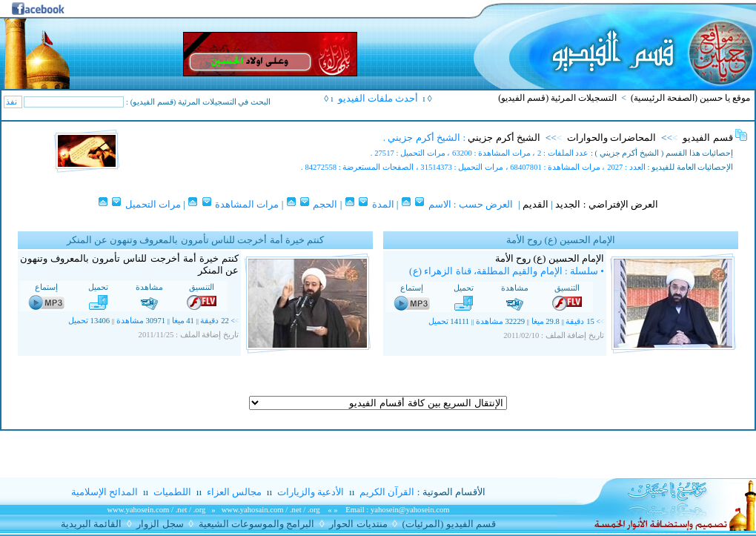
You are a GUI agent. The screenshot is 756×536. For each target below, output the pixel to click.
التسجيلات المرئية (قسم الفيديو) (557, 98)
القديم (535, 204)
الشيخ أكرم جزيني (504, 138)
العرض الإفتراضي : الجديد (607, 204)
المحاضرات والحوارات (611, 138)
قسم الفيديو (707, 138)
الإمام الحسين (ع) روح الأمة (550, 258)
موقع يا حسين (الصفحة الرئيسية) (690, 98)
